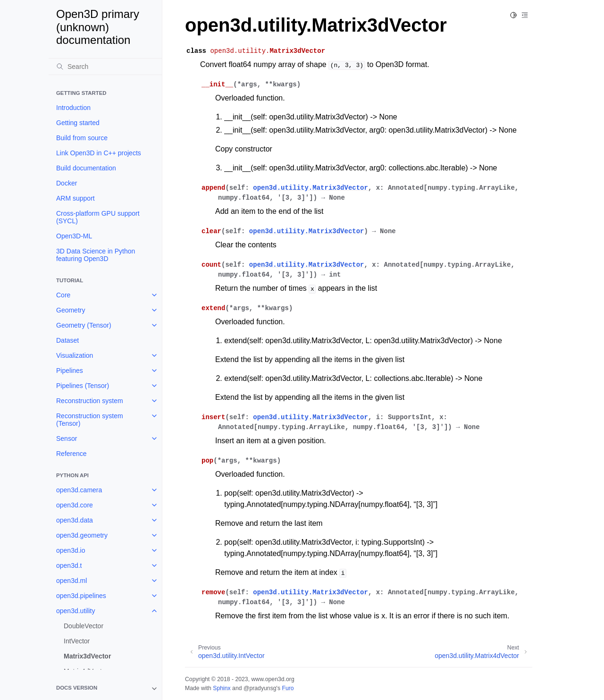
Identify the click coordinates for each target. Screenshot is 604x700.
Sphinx (222, 688)
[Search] (105, 67)
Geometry (71, 310)
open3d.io (71, 550)
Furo (288, 688)
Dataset (67, 340)
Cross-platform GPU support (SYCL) (98, 217)
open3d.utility (76, 611)
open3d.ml (71, 581)
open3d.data (75, 520)
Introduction (73, 108)
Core (63, 295)
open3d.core (75, 505)
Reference (71, 454)
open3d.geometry (82, 535)
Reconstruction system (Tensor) (90, 420)
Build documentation (86, 168)
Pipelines (70, 371)
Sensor (67, 439)
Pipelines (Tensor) (83, 386)
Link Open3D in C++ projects (99, 153)
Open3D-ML (74, 236)
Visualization (75, 355)
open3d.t (69, 565)
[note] (105, 689)
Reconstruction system (90, 401)
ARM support (75, 198)
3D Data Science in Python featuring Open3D (96, 255)
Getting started (78, 123)
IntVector (77, 641)
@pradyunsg (260, 688)
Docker (67, 183)
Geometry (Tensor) (84, 325)
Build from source (82, 138)
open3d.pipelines (81, 596)
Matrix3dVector (87, 656)
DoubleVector (84, 626)
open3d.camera (79, 490)
